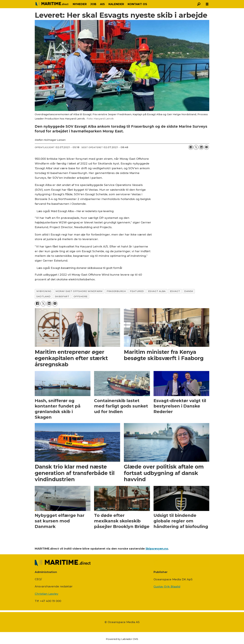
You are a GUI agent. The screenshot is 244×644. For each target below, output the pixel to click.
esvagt (175, 291)
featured (137, 291)
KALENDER (116, 4)
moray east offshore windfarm (79, 291)
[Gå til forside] (52, 4)
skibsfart (62, 296)
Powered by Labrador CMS (122, 639)
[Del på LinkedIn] (201, 147)
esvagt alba (157, 291)
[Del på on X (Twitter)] (196, 147)
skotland (43, 296)
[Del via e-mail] (206, 147)
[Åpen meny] (207, 4)
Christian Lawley (47, 594)
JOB (93, 4)
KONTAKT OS (137, 4)
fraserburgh (116, 291)
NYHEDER (80, 4)
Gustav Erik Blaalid (167, 587)
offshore (81, 296)
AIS (102, 4)
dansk (189, 291)
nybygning (44, 291)
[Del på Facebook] (191, 147)
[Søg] (199, 4)
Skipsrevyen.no (157, 549)
